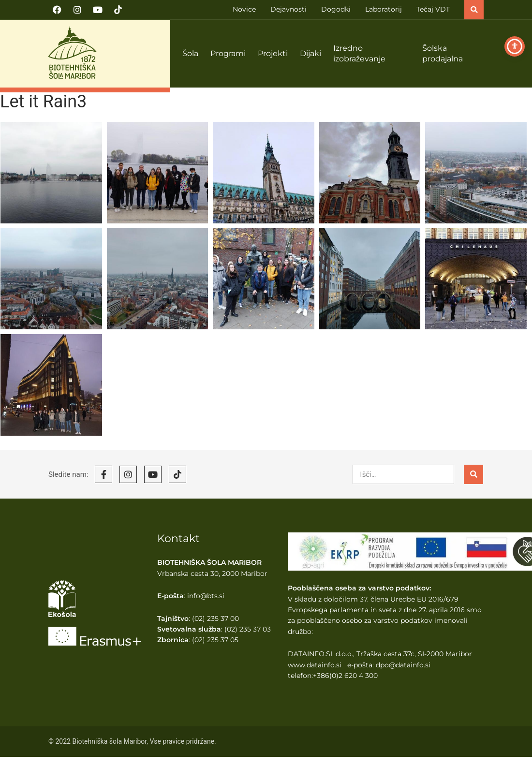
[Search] (473, 474)
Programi (228, 53)
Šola (190, 53)
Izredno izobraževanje (359, 54)
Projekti (273, 53)
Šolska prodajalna (443, 54)
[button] (474, 10)
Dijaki (310, 53)
